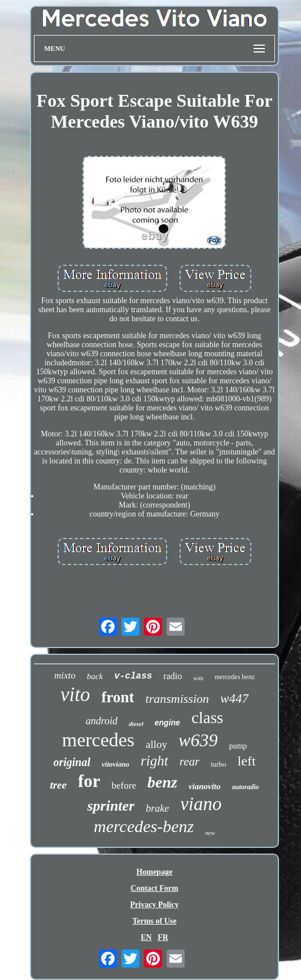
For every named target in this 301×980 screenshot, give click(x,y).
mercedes (98, 740)
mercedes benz (235, 677)
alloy (156, 744)
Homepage (155, 872)
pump (238, 746)
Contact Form (154, 888)
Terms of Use (154, 921)
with (198, 678)
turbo (218, 764)
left (247, 761)
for (89, 781)
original (72, 762)
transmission (177, 699)
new (210, 833)
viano (201, 804)
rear (189, 762)
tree (58, 785)
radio (173, 676)
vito (75, 695)
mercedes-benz (144, 826)
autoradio (246, 787)
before (124, 786)
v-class (133, 676)
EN (146, 937)
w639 (198, 740)
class (207, 718)
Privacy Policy (155, 905)
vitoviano (115, 764)
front (118, 697)
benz (162, 782)
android (102, 721)
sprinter (111, 806)
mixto (65, 675)
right (154, 761)
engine (167, 723)
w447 (234, 699)
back (95, 676)
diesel (136, 724)
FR (163, 937)
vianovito (205, 786)
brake (157, 808)
